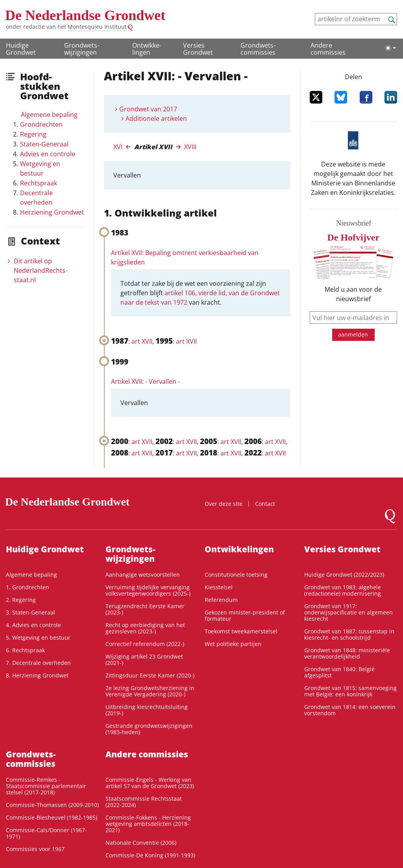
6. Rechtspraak (25, 650)
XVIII (190, 147)
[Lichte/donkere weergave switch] (390, 48)
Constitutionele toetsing (236, 575)
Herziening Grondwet (52, 212)
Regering (33, 134)
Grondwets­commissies (258, 49)
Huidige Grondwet (21, 49)
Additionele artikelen (156, 118)
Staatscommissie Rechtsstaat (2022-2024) (144, 802)
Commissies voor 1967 (35, 849)
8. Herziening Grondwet (37, 675)
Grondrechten (41, 124)
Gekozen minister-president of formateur (245, 615)
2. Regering (21, 600)
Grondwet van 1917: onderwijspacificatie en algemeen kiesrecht (348, 612)
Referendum (221, 600)
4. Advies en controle (33, 625)
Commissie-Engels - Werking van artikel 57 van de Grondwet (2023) (150, 783)
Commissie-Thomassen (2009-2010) (52, 805)
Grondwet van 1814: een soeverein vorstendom (350, 710)
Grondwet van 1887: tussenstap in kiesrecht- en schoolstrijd (349, 634)
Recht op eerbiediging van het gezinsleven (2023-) (145, 628)
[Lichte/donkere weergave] (390, 48)
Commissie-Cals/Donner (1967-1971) (46, 833)
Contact (265, 504)
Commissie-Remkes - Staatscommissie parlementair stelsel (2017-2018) (46, 786)
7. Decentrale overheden (38, 663)
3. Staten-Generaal (31, 612)
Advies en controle (48, 154)
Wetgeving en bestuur (40, 168)
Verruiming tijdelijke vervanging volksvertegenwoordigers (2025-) (148, 590)
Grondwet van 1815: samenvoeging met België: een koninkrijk (350, 691)
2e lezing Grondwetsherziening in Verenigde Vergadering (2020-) (150, 691)
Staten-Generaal (44, 144)
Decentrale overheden (36, 198)
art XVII (142, 341)
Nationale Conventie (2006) (141, 843)
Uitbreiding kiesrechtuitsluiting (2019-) (147, 710)
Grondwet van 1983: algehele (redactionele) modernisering (343, 590)
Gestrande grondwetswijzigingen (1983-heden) (149, 729)
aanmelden (353, 334)
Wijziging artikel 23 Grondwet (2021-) (144, 660)
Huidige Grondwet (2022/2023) (344, 575)
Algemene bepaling (49, 115)
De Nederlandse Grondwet (85, 15)
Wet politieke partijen (233, 644)
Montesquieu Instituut (97, 27)
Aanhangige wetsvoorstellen (143, 575)
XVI (118, 147)
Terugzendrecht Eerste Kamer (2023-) (145, 609)
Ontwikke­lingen (147, 49)
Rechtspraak (39, 183)
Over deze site (224, 504)
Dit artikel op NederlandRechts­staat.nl (41, 270)
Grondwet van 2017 (148, 109)
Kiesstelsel (219, 587)
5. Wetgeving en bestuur (38, 638)
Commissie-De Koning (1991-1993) (150, 855)
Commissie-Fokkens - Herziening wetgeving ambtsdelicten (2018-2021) (148, 824)
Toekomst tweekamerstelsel (241, 631)
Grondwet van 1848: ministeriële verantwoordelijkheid (347, 653)
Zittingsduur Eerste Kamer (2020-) (150, 675)
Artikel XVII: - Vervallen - (145, 381)
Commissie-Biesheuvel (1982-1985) (52, 817)
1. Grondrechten (28, 587)
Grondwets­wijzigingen (82, 49)
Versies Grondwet (198, 49)
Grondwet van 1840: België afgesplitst (339, 672)
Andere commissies (328, 49)
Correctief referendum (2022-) (145, 644)
